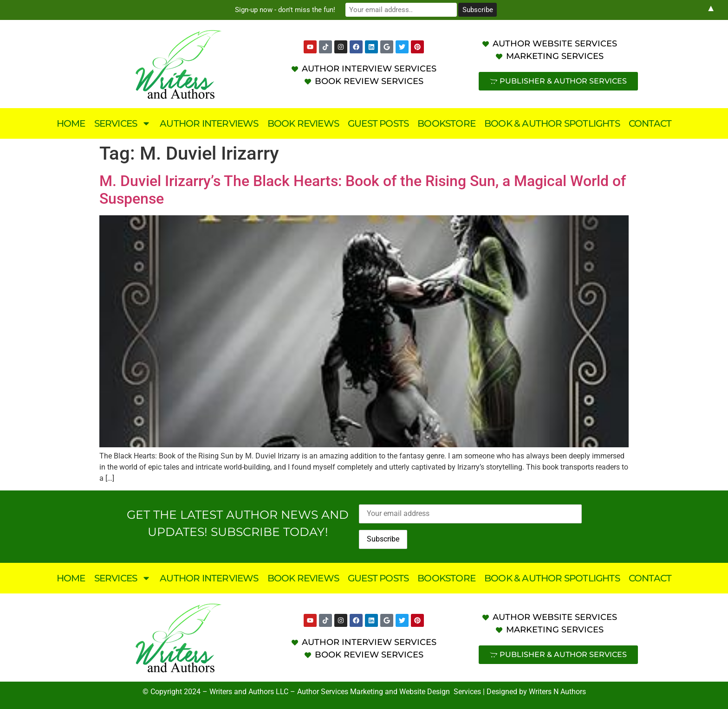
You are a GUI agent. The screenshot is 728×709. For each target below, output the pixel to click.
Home (71, 123)
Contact (650, 123)
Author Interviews (209, 123)
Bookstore (446, 123)
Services (123, 123)
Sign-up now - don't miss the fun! (285, 10)
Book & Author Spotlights (552, 123)
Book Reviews (303, 123)
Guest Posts (378, 123)
